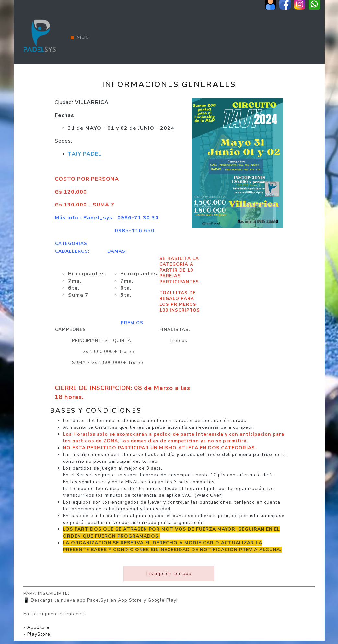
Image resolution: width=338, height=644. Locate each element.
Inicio (80, 37)
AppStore (38, 627)
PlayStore (39, 634)
